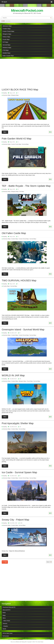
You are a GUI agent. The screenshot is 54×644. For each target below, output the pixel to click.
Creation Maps (7, 29)
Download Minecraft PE (9, 607)
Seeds (4, 629)
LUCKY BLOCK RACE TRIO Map (20, 90)
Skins (4, 618)
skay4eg (5, 93)
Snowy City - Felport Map (15, 520)
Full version (8, 21)
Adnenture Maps (7, 26)
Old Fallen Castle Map (14, 233)
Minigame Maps (7, 34)
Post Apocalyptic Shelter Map (18, 423)
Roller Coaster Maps (8, 56)
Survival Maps (6, 45)
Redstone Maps (7, 48)
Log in (5, 2)
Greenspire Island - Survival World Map (23, 330)
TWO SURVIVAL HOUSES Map (19, 280)
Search (51, 18)
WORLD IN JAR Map (13, 375)
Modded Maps (6, 53)
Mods (4, 613)
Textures (5, 623)
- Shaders (5, 626)
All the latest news (8, 633)
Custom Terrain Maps (8, 31)
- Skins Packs (6, 621)
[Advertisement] (27, 73)
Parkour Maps (6, 37)
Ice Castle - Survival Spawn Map (19, 472)
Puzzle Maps (6, 39)
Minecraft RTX (6, 610)
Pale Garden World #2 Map (17, 139)
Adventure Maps (7, 95)
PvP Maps (5, 42)
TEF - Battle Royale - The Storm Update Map (26, 186)
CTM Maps (6, 50)
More (5, 132)
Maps (4, 615)
